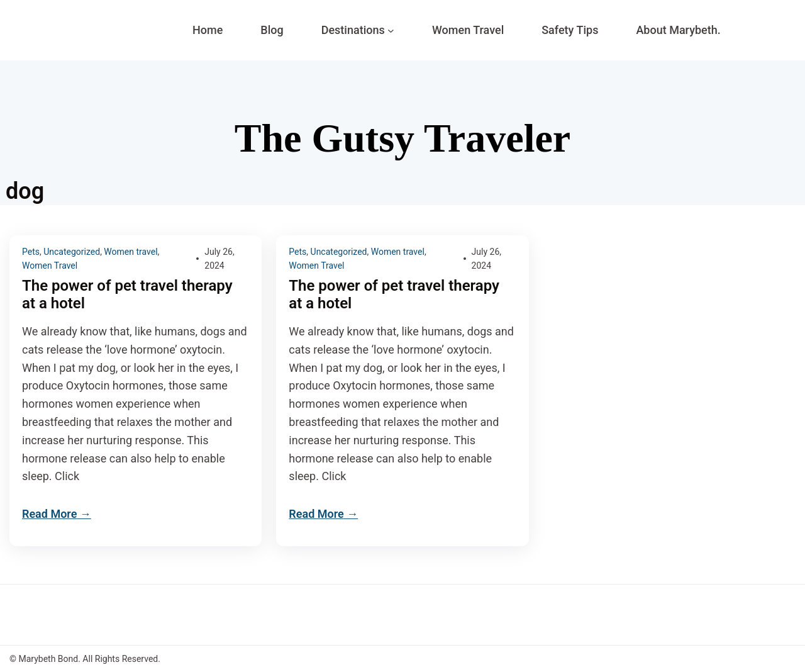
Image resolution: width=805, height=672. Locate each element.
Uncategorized (72, 252)
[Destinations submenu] (391, 31)
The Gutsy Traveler (402, 138)
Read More (49, 514)
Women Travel (50, 266)
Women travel (130, 252)
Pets (31, 252)
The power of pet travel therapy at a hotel (127, 295)
